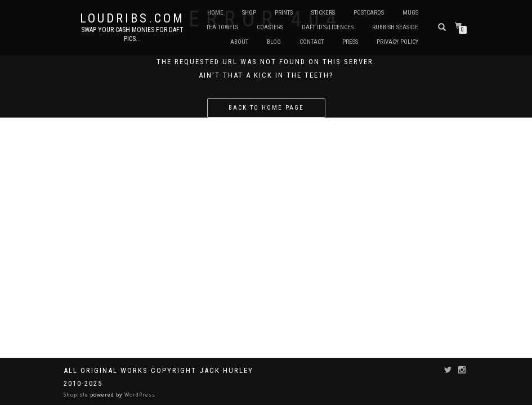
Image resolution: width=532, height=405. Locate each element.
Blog (274, 42)
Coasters (270, 27)
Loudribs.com (132, 19)
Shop (249, 13)
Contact (312, 42)
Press (350, 42)
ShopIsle (77, 395)
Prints (284, 13)
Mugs (410, 13)
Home (215, 13)
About (239, 42)
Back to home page (266, 108)
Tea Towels (222, 27)
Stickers (323, 13)
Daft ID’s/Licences (328, 27)
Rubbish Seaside (395, 27)
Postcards (369, 13)
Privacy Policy (397, 42)
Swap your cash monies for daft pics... (132, 34)
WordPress (139, 395)
